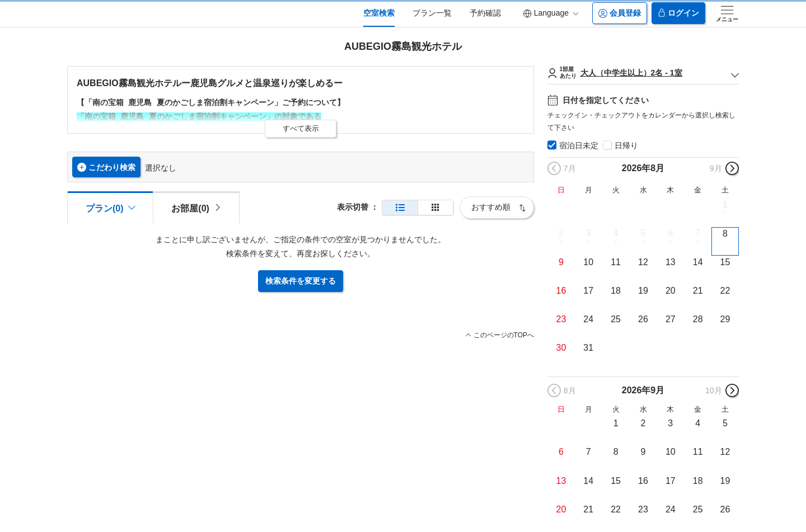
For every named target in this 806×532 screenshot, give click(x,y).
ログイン (678, 13)
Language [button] (551, 13)
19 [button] (643, 291)
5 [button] (643, 233)
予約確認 (485, 13)
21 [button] (698, 291)
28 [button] (698, 319)
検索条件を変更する (301, 281)
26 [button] (643, 319)
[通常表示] (400, 208)
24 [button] (588, 319)
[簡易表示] (435, 208)
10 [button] (588, 262)
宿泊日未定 (579, 145)
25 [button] (616, 319)
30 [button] (561, 348)
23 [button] (561, 319)
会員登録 (620, 13)
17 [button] (588, 291)
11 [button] (616, 262)
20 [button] (671, 291)
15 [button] (725, 262)
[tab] (196, 208)
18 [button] (616, 291)
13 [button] (671, 262)
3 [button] (589, 233)
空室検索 (379, 13)
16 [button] (561, 291)
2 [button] (561, 233)
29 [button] (725, 319)
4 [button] (616, 233)
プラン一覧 (432, 13)
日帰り (626, 145)
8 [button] (725, 234)
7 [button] (698, 233)
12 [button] (643, 262)
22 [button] (725, 291)
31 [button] (588, 348)
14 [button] (698, 262)
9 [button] (561, 262)
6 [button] (670, 233)
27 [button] (671, 319)
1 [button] (725, 204)
